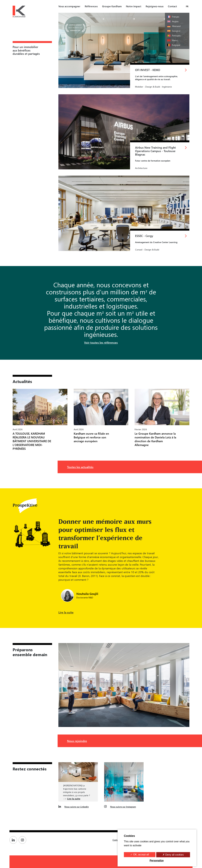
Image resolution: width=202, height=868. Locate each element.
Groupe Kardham (112, 6)
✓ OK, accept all (140, 855)
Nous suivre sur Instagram (123, 807)
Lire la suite (66, 612)
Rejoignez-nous (155, 6)
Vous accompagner (69, 6)
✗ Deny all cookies (173, 855)
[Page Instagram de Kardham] (23, 840)
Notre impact (134, 6)
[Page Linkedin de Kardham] (14, 840)
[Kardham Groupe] (19, 12)
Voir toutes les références (101, 342)
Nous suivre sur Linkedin (77, 807)
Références (91, 6)
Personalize (157, 861)
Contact (172, 6)
